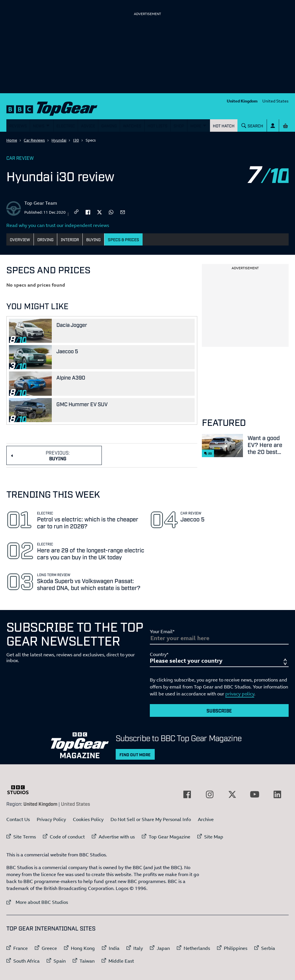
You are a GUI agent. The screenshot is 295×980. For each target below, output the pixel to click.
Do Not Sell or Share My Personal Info (151, 819)
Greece (49, 948)
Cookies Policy (88, 819)
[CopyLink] (76, 212)
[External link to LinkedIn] (277, 794)
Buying (93, 239)
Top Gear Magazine (169, 837)
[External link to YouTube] (255, 794)
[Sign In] (273, 126)
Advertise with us (117, 837)
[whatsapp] (111, 212)
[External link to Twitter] (232, 794)
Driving (45, 239)
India (114, 948)
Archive (206, 819)
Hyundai (59, 140)
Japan (163, 948)
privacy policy (240, 694)
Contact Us (18, 819)
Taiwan (87, 961)
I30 (76, 140)
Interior (70, 239)
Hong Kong (83, 948)
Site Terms (25, 837)
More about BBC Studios (37, 902)
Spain (60, 961)
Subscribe (219, 710)
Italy (138, 948)
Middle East (121, 961)
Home (12, 140)
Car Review (20, 158)
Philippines (236, 948)
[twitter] (99, 212)
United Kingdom (242, 101)
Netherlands (197, 948)
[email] (123, 212)
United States (275, 101)
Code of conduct (67, 837)
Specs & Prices (123, 239)
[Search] (252, 126)
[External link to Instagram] (210, 794)
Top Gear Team (41, 203)
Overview (20, 239)
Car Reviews (34, 140)
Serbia (268, 948)
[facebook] (88, 212)
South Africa (26, 961)
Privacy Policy (51, 819)
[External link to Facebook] (187, 794)
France (21, 948)
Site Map (214, 837)
